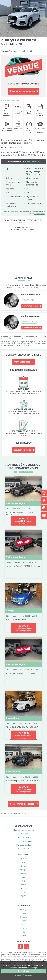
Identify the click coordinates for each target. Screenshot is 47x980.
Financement (24, 837)
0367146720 (28, 300)
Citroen (23, 928)
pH (28, 848)
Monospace (23, 870)
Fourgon (24, 892)
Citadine (24, 858)
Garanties (24, 834)
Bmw (24, 936)
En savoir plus (24, 971)
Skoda (24, 921)
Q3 (31, 51)
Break (23, 873)
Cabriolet (23, 888)
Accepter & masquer (24, 975)
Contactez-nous (22, 450)
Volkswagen (23, 909)
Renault (23, 917)
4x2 (23, 881)
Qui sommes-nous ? (24, 841)
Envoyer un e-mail (30, 306)
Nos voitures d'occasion (22, 804)
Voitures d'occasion (9, 51)
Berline (23, 866)
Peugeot (23, 913)
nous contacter (39, 214)
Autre (23, 885)
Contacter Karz (22, 362)
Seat (24, 932)
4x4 (23, 877)
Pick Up (24, 896)
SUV (23, 862)
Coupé (23, 899)
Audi (23, 51)
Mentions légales (24, 845)
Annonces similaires (22, 91)
